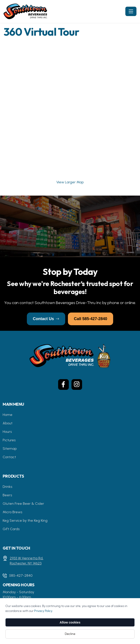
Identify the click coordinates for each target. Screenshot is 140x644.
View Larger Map (70, 182)
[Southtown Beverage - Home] (64, 11)
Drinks (7, 487)
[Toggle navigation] (131, 11)
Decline (70, 634)
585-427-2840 (21, 576)
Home (8, 415)
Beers (7, 495)
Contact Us (46, 319)
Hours (7, 432)
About (8, 423)
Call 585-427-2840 (91, 319)
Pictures (9, 440)
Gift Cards (11, 529)
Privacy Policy (43, 611)
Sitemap (10, 449)
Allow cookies (70, 622)
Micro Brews (12, 512)
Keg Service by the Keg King (25, 520)
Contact (9, 457)
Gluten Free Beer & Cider (23, 504)
